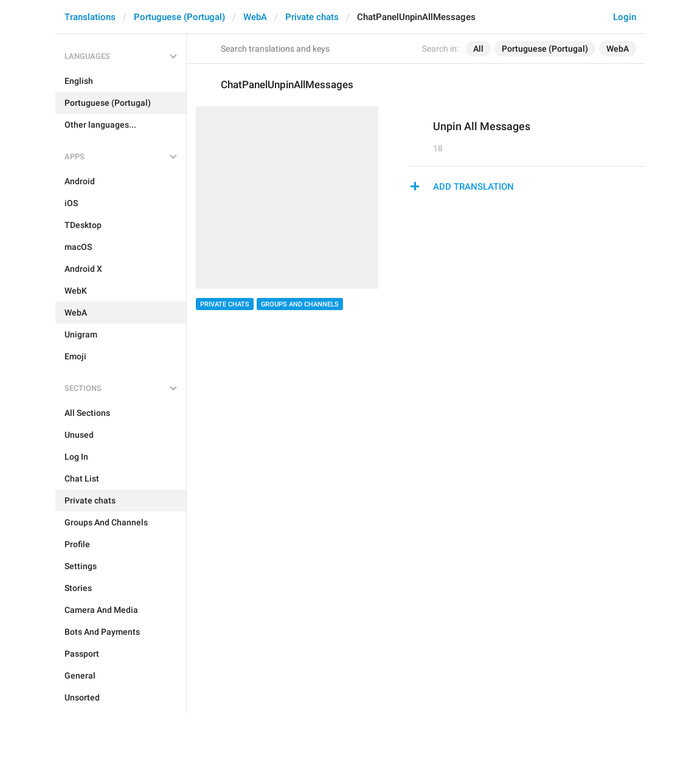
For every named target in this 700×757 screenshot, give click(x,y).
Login (625, 17)
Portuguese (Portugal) (179, 17)
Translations (90, 17)
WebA (255, 17)
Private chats (312, 17)
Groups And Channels (300, 304)
